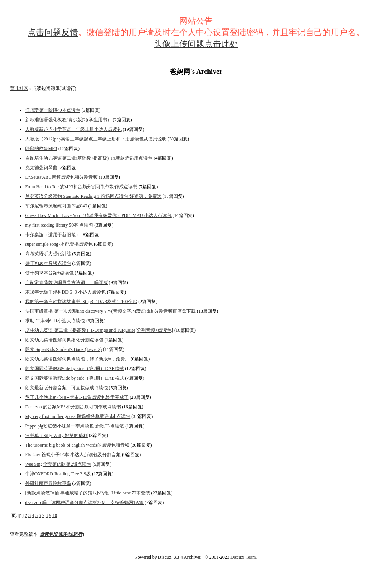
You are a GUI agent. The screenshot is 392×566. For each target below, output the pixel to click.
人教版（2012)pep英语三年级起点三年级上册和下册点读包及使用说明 (96, 139)
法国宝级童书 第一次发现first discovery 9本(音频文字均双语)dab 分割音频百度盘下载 (110, 311)
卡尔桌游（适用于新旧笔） (53, 235)
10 (55, 515)
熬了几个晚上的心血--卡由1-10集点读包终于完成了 (77, 397)
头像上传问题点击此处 (196, 44)
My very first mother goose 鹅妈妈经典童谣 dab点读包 (78, 416)
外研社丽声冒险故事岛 (48, 483)
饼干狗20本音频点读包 (48, 263)
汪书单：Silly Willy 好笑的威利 (56, 436)
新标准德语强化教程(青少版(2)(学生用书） (69, 120)
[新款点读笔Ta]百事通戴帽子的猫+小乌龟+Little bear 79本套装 (88, 493)
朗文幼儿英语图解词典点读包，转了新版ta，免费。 (78, 359)
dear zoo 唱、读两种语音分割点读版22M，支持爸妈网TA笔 (85, 502)
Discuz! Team (243, 557)
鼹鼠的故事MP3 (41, 148)
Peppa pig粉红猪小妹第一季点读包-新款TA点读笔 (75, 426)
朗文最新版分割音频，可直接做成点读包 (67, 388)
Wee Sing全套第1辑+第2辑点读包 (58, 464)
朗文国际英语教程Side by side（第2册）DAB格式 (75, 369)
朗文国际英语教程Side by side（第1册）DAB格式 (75, 378)
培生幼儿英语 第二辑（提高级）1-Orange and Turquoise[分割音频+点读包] (99, 330)
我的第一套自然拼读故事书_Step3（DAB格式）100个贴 (81, 302)
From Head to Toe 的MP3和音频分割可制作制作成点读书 (82, 187)
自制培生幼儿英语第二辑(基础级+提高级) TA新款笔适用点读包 (89, 158)
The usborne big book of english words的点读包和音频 (77, 445)
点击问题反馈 (53, 32)
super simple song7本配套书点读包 (59, 244)
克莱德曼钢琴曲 (41, 168)
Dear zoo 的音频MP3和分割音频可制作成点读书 (73, 407)
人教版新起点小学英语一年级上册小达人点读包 (73, 129)
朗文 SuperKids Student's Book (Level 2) (64, 349)
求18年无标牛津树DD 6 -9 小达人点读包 (65, 292)
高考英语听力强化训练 (48, 254)
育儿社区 (19, 88)
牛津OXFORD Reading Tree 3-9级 (58, 474)
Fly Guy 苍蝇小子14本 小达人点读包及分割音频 (73, 455)
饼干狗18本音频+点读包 (50, 273)
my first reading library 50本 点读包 (59, 225)
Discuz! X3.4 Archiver (180, 557)
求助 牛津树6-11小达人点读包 (55, 321)
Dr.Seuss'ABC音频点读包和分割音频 (61, 177)
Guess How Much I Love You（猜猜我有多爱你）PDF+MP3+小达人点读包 (98, 215)
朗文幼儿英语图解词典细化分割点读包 (64, 340)
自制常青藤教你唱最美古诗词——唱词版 (67, 282)
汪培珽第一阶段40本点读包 (53, 110)
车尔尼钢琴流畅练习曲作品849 (56, 206)
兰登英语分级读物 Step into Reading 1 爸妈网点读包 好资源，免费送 (93, 196)
